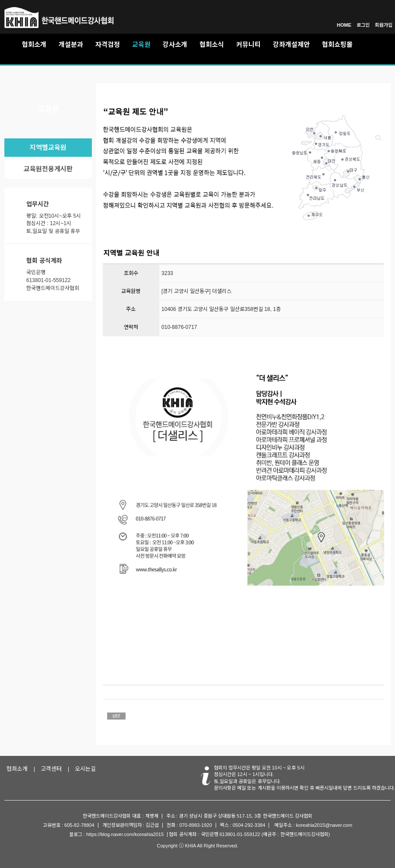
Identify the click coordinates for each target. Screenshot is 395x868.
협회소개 (34, 44)
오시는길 (85, 769)
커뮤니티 (248, 44)
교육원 (141, 44)
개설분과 (71, 44)
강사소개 (175, 44)
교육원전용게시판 (48, 169)
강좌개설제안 (291, 44)
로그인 (363, 25)
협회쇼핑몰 (337, 44)
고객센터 (51, 769)
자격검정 (108, 44)
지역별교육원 (48, 147)
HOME (344, 25)
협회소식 (212, 44)
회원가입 (384, 25)
